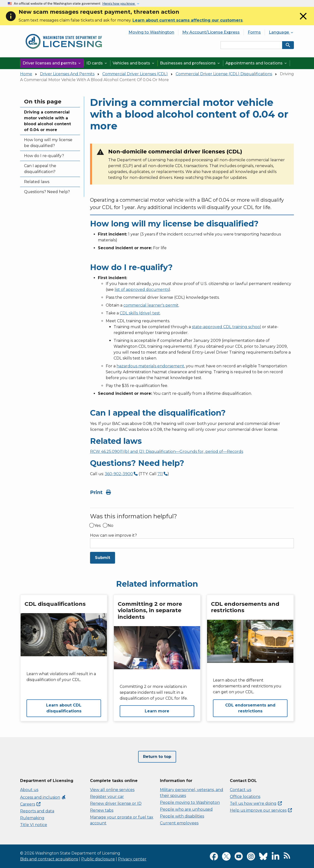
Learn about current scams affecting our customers (188, 20)
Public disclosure (98, 859)
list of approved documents (142, 290)
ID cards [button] (97, 63)
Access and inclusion (43, 797)
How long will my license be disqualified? (48, 143)
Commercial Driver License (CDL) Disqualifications (224, 74)
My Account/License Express (211, 32)
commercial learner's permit (151, 305)
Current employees (179, 823)
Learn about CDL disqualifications (64, 708)
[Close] (303, 21)
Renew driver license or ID (116, 803)
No (111, 526)
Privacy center (132, 859)
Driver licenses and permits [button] (52, 63)
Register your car (107, 797)
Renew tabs (102, 810)
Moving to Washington (151, 32)
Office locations (245, 797)
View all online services (112, 790)
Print (100, 492)
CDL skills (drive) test (140, 313)
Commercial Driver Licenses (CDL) (135, 74)
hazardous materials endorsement (150, 366)
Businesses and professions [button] (190, 63)
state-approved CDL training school (226, 327)
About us (29, 790)
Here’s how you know (119, 3)
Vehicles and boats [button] (134, 63)
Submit (103, 558)
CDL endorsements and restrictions (250, 708)
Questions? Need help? (47, 192)
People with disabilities (182, 816)
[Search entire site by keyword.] (251, 45)
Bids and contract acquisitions (49, 859)
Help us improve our (261, 810)
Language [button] (281, 32)
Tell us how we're (256, 803)
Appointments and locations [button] (256, 63)
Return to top (157, 757)
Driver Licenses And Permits (67, 74)
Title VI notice (34, 825)
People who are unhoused (186, 809)
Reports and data (37, 811)
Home (26, 74)
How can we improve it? (113, 535)
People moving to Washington (190, 802)
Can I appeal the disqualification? (40, 169)
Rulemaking (32, 818)
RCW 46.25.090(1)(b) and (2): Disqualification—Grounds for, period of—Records (167, 452)
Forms (254, 32)
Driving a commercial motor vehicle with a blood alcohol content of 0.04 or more (47, 121)
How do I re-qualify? (44, 156)
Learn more (157, 711)
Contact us (241, 790)
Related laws (37, 182)
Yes (97, 526)
